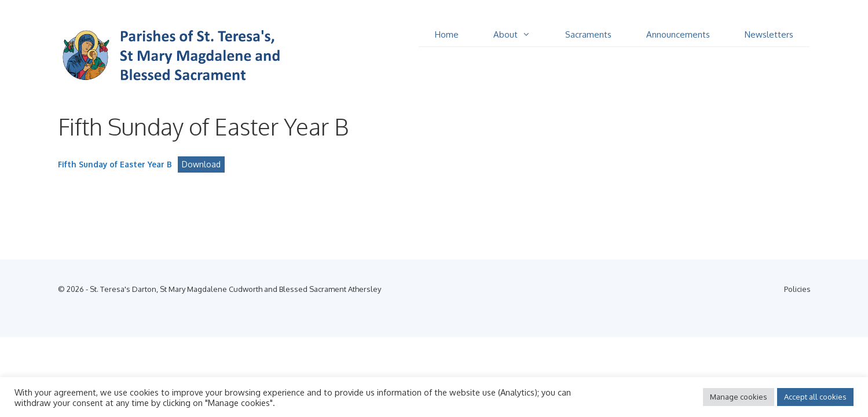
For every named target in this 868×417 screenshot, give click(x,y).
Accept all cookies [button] (815, 397)
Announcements (678, 34)
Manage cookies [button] (739, 397)
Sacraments (588, 34)
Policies (797, 289)
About (521, 35)
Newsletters (769, 34)
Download (201, 164)
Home (447, 34)
